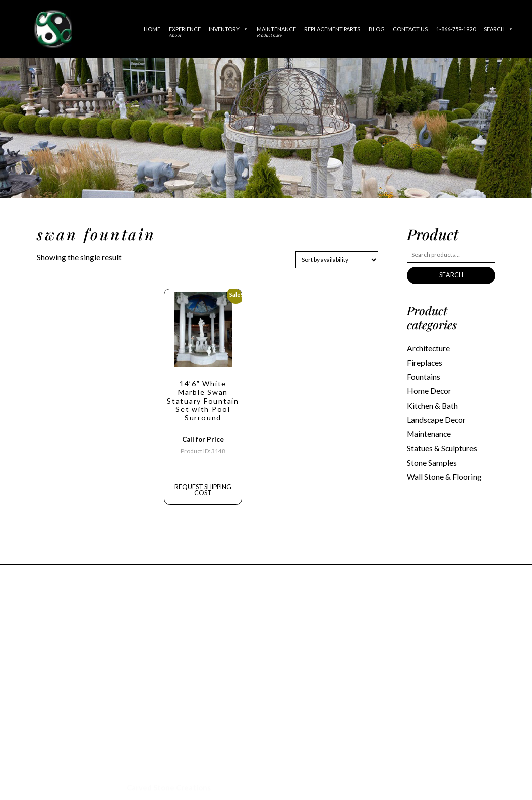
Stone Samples (431, 457)
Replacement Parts (332, 29)
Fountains (424, 375)
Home (152, 29)
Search (498, 29)
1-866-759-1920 (456, 29)
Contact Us (410, 29)
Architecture (428, 348)
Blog (377, 29)
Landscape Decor (436, 416)
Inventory (228, 29)
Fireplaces (424, 361)
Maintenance (276, 32)
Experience (185, 32)
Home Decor (428, 388)
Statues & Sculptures (441, 443)
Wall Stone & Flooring (444, 471)
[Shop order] (337, 260)
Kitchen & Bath (432, 402)
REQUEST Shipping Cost (203, 484)
